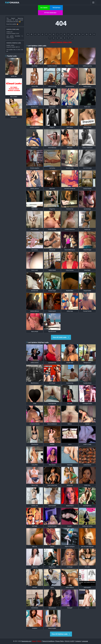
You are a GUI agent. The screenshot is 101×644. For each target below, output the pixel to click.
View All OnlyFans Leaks (61, 634)
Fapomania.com (26, 641)
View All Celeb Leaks (61, 337)
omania (12, 2)
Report (34, 641)
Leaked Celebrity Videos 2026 (61, 42)
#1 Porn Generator (50, 13)
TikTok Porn (56, 8)
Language (85, 641)
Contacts (78, 641)
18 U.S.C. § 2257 (70, 641)
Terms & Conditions (48, 641)
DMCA (39, 641)
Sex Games (44, 8)
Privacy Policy (60, 641)
